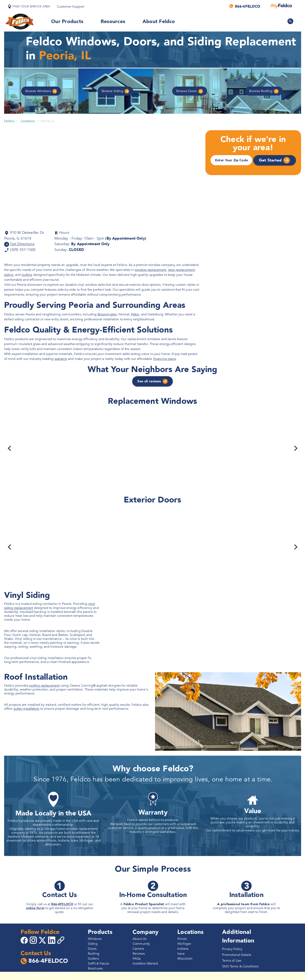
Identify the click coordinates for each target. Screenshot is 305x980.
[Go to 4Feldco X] (43, 940)
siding (9, 275)
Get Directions (22, 244)
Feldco (9, 121)
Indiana (183, 949)
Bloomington (107, 314)
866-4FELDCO (62, 904)
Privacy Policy (232, 949)
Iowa (181, 954)
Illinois (182, 939)
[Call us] (245, 6)
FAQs (137, 959)
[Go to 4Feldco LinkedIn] (52, 940)
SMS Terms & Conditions (240, 966)
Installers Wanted (145, 964)
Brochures (95, 968)
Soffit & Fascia (98, 964)
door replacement (181, 270)
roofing (27, 275)
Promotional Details (237, 955)
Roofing (264, 91)
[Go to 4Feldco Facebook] (25, 940)
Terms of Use (232, 961)
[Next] (296, 448)
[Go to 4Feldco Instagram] (34, 940)
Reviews (139, 954)
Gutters (93, 959)
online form (35, 908)
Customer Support (71, 7)
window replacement (151, 270)
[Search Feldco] (290, 21)
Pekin (135, 314)
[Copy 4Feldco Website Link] (61, 940)
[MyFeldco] (281, 6)
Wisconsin (185, 959)
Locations (28, 121)
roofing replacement (44, 686)
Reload (64, 976)
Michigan (184, 944)
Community (141, 944)
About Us (140, 939)
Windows (41, 91)
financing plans (165, 359)
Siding (115, 91)
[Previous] (9, 448)
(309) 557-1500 (22, 250)
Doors (190, 91)
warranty (61, 359)
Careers (138, 949)
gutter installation (26, 709)
